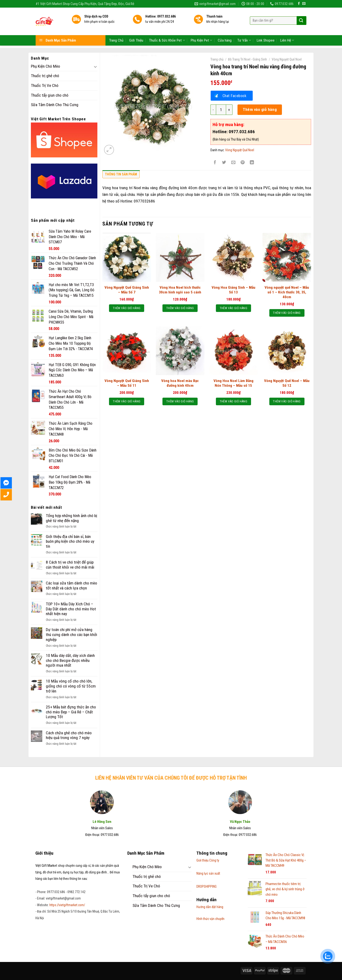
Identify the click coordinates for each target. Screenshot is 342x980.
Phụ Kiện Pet (201, 28)
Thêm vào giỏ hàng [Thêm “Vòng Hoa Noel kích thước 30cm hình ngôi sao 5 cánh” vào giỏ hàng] (180, 308)
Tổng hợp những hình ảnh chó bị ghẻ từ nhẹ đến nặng (71, 518)
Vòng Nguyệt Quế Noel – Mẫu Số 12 (287, 383)
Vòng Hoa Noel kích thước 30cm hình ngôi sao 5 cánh (180, 290)
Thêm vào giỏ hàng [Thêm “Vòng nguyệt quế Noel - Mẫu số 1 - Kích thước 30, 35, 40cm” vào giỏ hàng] (287, 313)
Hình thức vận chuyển (210, 919)
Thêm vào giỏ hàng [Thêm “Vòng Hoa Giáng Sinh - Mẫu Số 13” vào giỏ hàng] (233, 308)
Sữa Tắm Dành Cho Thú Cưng (55, 105)
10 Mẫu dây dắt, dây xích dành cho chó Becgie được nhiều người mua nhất (70, 660)
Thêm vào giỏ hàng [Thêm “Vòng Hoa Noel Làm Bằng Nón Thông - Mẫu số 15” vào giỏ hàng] (233, 401)
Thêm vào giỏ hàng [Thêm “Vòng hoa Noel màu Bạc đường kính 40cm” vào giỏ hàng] (180, 401)
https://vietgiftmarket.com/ (67, 905)
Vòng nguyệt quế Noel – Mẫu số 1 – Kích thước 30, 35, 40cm (287, 292)
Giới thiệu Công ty (208, 860)
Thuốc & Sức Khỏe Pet (167, 28)
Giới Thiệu (136, 28)
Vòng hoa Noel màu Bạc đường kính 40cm (180, 383)
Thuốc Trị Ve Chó (45, 85)
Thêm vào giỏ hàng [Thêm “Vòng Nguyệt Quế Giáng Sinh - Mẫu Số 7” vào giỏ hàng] (127, 308)
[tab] (121, 175)
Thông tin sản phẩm (121, 174)
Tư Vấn (244, 28)
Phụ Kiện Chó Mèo (45, 66)
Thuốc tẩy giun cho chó (50, 95)
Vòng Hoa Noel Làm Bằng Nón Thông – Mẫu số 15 (233, 383)
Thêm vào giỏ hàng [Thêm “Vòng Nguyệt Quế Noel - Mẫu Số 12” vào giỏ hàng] (287, 401)
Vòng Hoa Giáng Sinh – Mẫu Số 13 (233, 290)
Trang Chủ (116, 28)
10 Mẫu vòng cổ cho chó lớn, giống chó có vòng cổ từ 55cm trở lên (71, 686)
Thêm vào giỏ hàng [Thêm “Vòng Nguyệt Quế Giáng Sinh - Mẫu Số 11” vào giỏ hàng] (127, 401)
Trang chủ (217, 59)
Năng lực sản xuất (208, 873)
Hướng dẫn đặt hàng (210, 907)
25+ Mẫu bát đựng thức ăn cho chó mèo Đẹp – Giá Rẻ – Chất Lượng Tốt (71, 712)
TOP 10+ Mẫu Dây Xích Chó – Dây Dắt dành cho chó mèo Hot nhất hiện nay (71, 609)
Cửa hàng (225, 28)
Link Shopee (266, 28)
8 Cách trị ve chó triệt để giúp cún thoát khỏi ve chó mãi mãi (70, 565)
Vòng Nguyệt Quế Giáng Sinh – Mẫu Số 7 (127, 290)
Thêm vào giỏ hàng (260, 109)
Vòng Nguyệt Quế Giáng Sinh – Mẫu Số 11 (127, 383)
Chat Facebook (235, 96)
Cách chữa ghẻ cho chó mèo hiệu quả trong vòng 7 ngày (69, 735)
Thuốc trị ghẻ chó (45, 76)
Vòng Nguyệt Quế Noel (287, 59)
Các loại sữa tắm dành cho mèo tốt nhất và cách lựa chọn (71, 586)
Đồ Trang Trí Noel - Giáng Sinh (247, 59)
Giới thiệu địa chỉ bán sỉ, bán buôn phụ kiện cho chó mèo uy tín (70, 541)
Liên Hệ (287, 28)
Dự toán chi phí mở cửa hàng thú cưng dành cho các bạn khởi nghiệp (71, 634)
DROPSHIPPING (207, 886)
